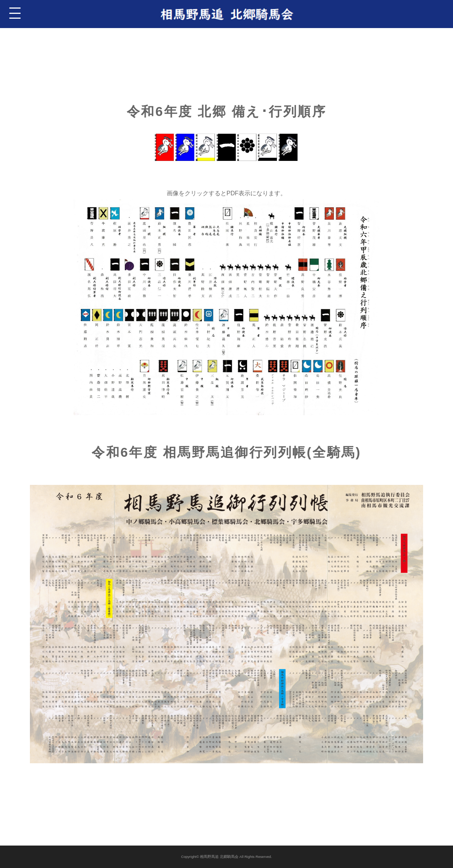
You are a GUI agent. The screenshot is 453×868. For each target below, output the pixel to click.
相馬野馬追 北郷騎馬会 (219, 857)
